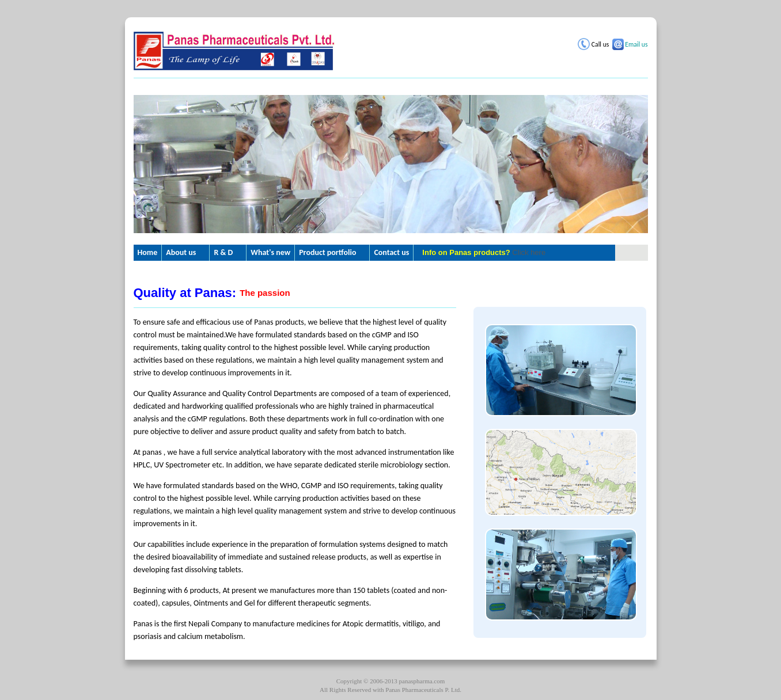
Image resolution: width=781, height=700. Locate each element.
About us (181, 252)
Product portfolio (327, 252)
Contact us (391, 252)
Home (148, 252)
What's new (270, 252)
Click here (529, 252)
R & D (223, 252)
